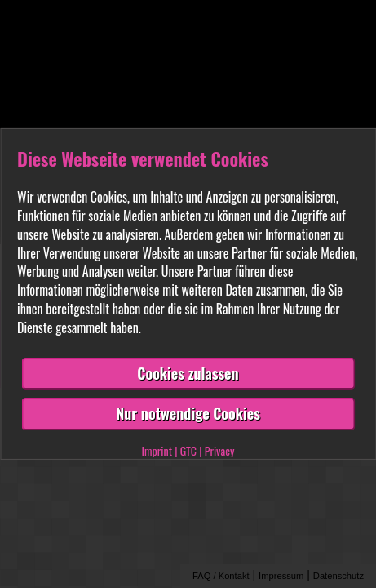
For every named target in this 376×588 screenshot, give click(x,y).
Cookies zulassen (188, 373)
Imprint (157, 450)
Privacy (220, 450)
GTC (188, 450)
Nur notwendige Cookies (188, 413)
